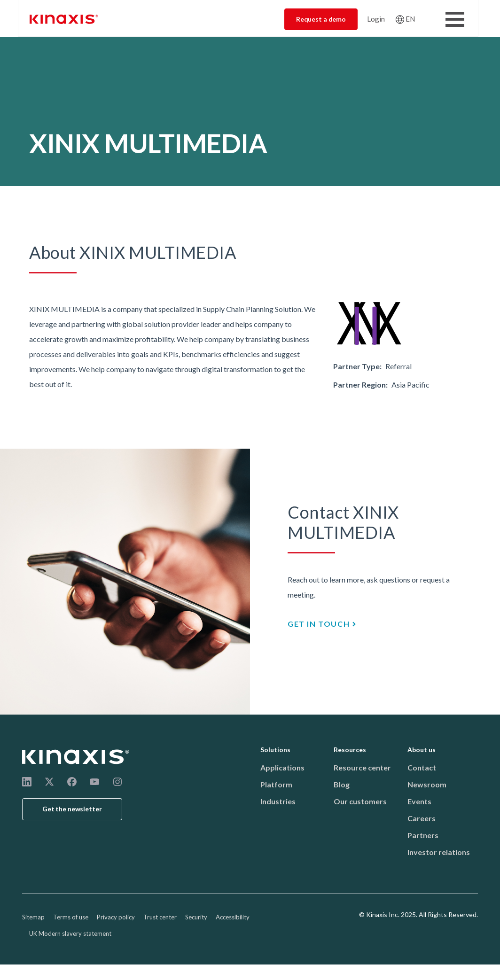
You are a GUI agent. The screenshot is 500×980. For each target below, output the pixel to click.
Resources (350, 750)
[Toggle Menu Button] (455, 19)
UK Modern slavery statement (70, 933)
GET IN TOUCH (319, 624)
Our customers (360, 801)
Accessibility (233, 917)
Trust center (160, 917)
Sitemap (33, 917)
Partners (423, 835)
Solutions (275, 750)
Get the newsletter (72, 809)
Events (419, 801)
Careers (422, 818)
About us (422, 750)
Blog (342, 784)
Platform (276, 784)
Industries (278, 801)
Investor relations (439, 852)
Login (376, 19)
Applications (282, 767)
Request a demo (321, 19)
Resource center (362, 767)
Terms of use (71, 917)
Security (196, 917)
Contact (422, 767)
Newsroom (427, 784)
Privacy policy (116, 917)
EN (410, 19)
